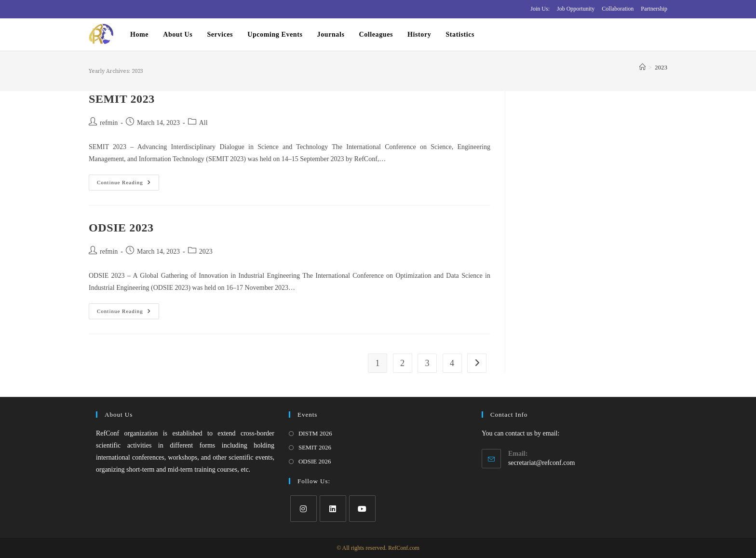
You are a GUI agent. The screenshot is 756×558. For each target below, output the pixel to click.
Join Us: (540, 9)
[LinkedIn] (333, 509)
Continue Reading (128, 185)
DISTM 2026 (315, 433)
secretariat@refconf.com (541, 463)
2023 (661, 67)
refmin (109, 123)
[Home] (642, 67)
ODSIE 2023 (121, 228)
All (203, 123)
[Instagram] (304, 509)
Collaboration (618, 9)
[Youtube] (362, 509)
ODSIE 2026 (315, 461)
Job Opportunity (576, 9)
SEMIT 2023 (122, 99)
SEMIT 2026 (315, 447)
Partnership (654, 9)
